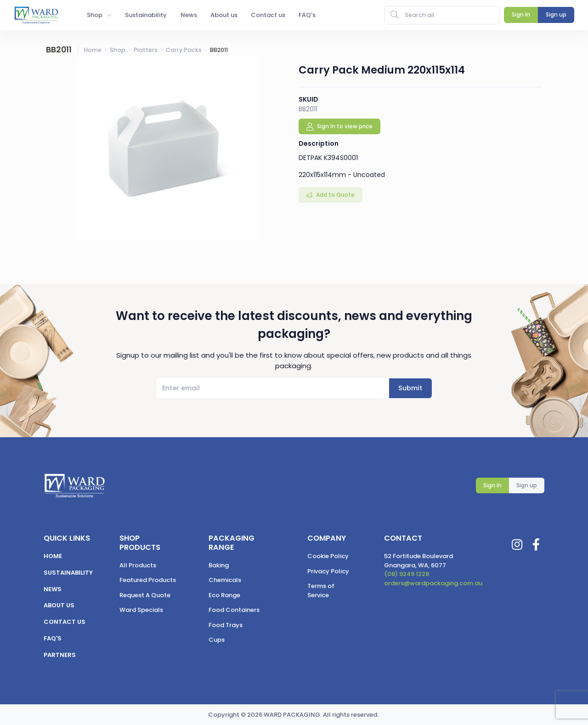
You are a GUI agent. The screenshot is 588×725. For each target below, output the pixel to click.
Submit (410, 388)
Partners (60, 655)
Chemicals (225, 580)
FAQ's (53, 638)
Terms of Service (321, 591)
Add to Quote (335, 195)
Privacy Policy (328, 571)
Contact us (65, 622)
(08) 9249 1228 (407, 574)
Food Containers (234, 610)
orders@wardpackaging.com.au (433, 583)
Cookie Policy (328, 556)
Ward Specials (141, 610)
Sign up (527, 485)
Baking (219, 565)
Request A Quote (145, 595)
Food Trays (226, 625)
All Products (138, 565)
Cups (217, 640)
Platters (146, 50)
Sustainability (68, 573)
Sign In (492, 485)
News (53, 589)
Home (93, 50)
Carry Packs (184, 50)
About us (59, 605)
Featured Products (148, 580)
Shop (118, 50)
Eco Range (224, 595)
